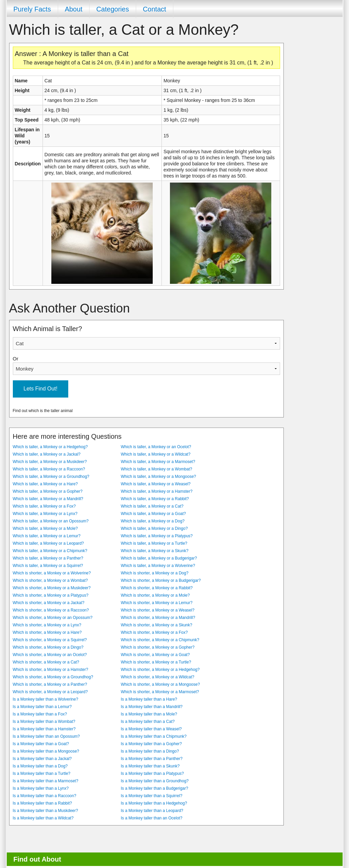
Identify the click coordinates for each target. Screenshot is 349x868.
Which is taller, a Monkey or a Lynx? (45, 514)
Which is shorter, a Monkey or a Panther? (50, 684)
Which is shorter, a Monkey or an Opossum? (53, 618)
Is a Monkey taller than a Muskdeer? (45, 811)
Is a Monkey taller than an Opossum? (46, 736)
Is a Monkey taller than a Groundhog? (155, 781)
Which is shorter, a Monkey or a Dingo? (48, 647)
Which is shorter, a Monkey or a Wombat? (51, 580)
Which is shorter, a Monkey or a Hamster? (51, 670)
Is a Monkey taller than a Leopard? (152, 811)
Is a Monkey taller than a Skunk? (150, 766)
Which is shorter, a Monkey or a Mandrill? (158, 618)
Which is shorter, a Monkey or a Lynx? (47, 625)
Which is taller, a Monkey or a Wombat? (157, 469)
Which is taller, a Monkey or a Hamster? (157, 491)
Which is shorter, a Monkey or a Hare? (47, 632)
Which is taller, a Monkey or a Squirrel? (48, 566)
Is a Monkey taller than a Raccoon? (45, 796)
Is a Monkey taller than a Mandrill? (152, 707)
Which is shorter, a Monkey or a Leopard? (50, 692)
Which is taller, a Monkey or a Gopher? (48, 491)
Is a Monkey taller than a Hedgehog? (154, 803)
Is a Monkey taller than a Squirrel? (152, 796)
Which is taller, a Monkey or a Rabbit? (155, 499)
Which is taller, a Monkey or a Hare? (45, 484)
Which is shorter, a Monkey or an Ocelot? (50, 655)
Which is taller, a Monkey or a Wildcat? (156, 454)
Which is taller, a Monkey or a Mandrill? (48, 499)
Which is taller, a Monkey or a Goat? (154, 514)
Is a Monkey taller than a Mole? (149, 714)
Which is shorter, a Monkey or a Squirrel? (50, 640)
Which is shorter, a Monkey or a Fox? (154, 632)
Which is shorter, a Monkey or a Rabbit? (157, 588)
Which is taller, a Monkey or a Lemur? (47, 536)
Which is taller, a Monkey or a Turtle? (154, 543)
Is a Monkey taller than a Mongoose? (46, 751)
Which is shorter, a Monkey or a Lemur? (157, 603)
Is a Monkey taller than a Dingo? (150, 751)
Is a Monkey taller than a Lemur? (42, 707)
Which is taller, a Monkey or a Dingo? (154, 528)
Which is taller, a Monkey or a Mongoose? (159, 477)
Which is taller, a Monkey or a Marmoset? (158, 462)
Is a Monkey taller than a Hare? (149, 699)
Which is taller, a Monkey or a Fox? (44, 506)
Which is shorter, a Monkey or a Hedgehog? (160, 670)
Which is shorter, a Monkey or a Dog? (155, 573)
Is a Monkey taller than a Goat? (41, 744)
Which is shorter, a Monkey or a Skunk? (157, 625)
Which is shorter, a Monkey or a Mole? (155, 595)
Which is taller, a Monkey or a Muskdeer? (50, 462)
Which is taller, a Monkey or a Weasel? (156, 484)
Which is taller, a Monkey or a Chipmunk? (50, 551)
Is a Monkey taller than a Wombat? (44, 722)
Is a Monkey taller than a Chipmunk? (154, 736)
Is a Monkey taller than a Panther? (152, 759)
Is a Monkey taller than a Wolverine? (46, 699)
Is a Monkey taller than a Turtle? (42, 774)
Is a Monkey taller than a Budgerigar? (155, 788)
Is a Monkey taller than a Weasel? (152, 729)
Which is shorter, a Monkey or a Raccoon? (51, 610)
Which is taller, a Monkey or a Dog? (153, 521)
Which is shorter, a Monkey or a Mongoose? (160, 684)
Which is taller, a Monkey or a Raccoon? (49, 469)
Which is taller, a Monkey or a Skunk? (155, 551)
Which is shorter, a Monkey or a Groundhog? (53, 677)
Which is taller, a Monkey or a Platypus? (157, 536)
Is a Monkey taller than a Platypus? (153, 774)
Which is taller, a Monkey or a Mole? (45, 528)
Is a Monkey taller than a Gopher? (152, 744)
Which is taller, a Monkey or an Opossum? (51, 521)
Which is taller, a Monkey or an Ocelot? (156, 447)
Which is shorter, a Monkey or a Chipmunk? (160, 640)
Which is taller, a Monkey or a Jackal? (47, 454)
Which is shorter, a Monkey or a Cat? (46, 662)
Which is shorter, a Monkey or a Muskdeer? (52, 588)
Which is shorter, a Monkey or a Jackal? (49, 603)
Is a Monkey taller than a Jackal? (42, 759)
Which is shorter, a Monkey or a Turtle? (156, 662)
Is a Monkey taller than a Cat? (148, 722)
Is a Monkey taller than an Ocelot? (152, 818)
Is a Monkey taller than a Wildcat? (43, 818)
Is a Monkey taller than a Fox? (40, 714)
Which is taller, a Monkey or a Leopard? (48, 543)
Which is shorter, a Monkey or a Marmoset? (160, 692)
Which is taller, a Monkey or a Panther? (48, 558)
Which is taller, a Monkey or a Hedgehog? (50, 447)
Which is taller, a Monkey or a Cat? (152, 506)
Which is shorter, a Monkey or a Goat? (155, 655)
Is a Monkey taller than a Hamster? (44, 729)
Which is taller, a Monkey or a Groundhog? (51, 477)
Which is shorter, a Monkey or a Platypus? (51, 595)
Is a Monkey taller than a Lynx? (41, 788)
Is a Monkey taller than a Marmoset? (46, 781)
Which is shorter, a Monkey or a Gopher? (158, 647)
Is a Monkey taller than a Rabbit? (42, 803)
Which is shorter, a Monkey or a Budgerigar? (161, 580)
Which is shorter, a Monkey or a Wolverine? (52, 573)
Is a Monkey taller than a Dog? (40, 766)
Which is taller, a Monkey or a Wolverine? (158, 566)
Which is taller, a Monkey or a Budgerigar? (159, 558)
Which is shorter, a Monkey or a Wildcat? (158, 677)
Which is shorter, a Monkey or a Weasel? (158, 610)
